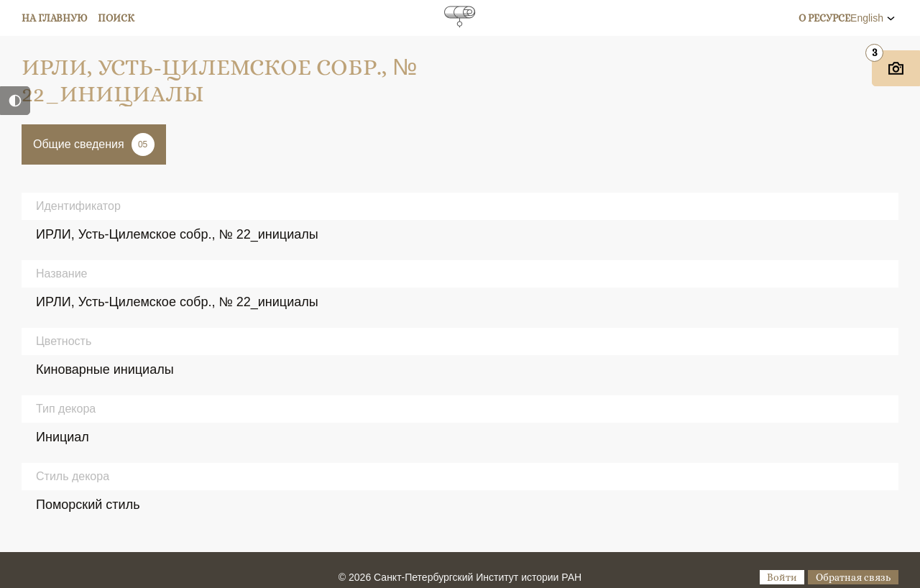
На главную (55, 18)
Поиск (116, 18)
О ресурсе (824, 18)
